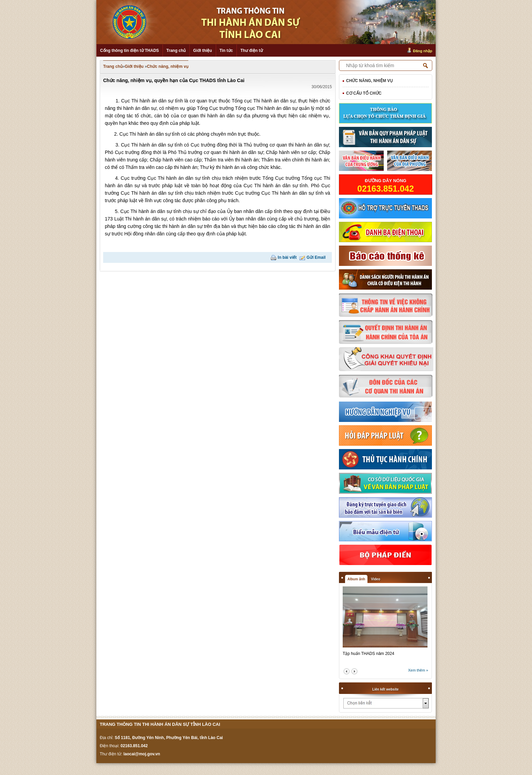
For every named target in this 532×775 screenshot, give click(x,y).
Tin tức (226, 51)
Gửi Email (316, 257)
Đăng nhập (423, 51)
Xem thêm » (418, 670)
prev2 (347, 671)
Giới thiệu (202, 51)
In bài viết (287, 257)
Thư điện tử (251, 51)
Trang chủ (176, 51)
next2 (354, 671)
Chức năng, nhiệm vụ (168, 66)
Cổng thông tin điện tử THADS (129, 51)
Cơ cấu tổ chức (364, 93)
